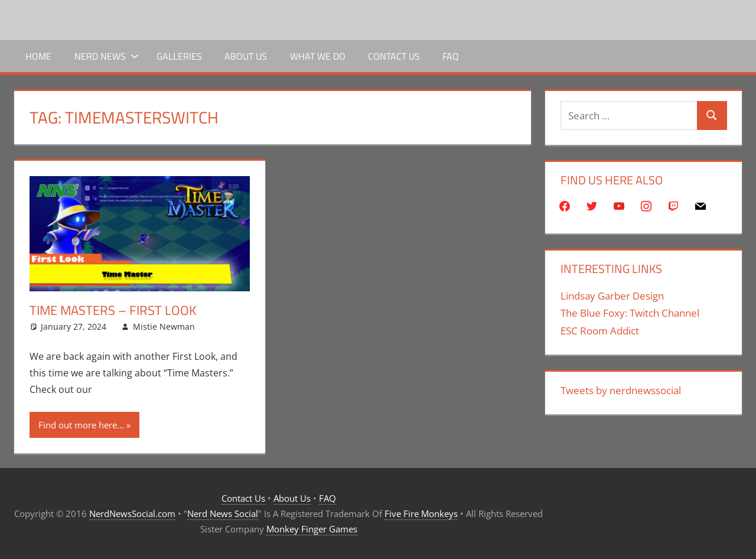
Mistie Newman (164, 326)
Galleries (179, 56)
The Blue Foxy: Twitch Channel (630, 313)
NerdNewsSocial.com (132, 513)
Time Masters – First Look (113, 310)
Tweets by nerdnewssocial (621, 390)
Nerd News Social (223, 513)
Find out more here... (81, 425)
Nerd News (107, 56)
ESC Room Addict (600, 331)
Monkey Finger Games (312, 529)
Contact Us (394, 56)
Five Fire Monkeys (421, 513)
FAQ (451, 56)
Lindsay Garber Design (612, 296)
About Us (246, 56)
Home (38, 56)
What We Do (318, 56)
